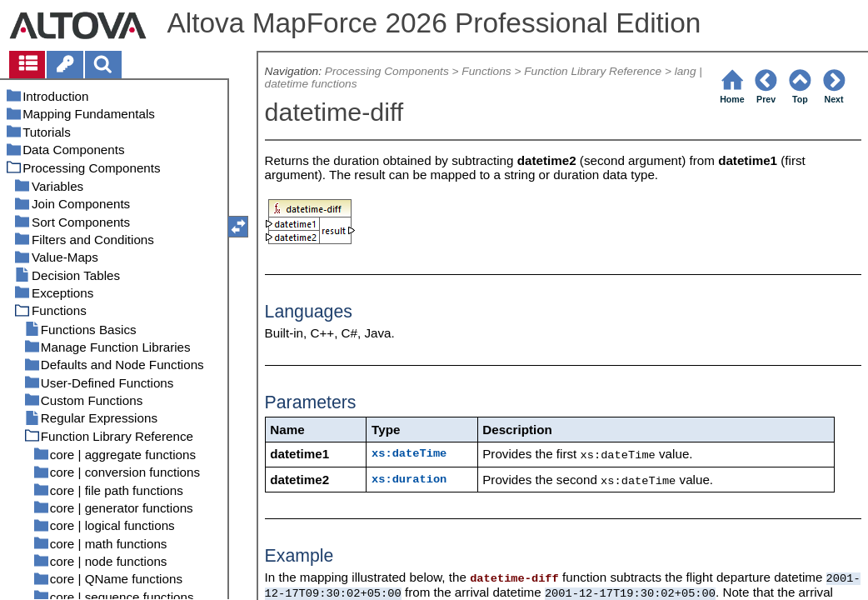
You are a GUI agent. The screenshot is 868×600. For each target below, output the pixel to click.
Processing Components (387, 71)
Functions (486, 71)
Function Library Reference (593, 71)
